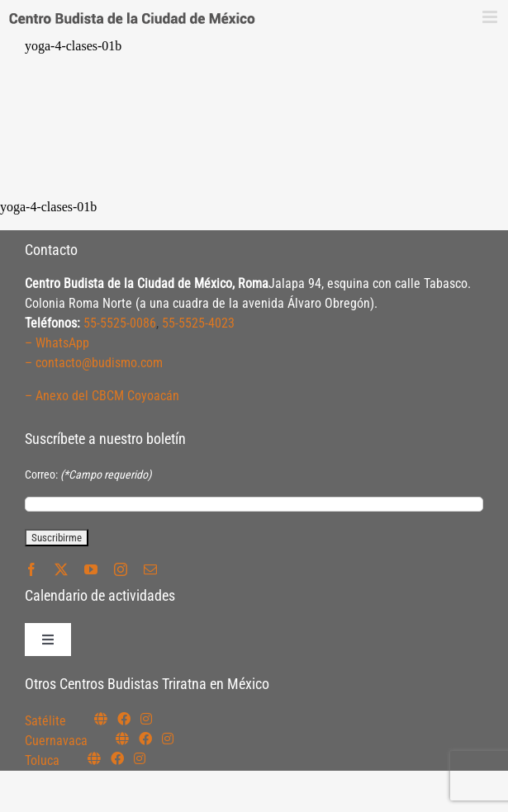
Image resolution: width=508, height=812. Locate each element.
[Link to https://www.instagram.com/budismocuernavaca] (168, 739)
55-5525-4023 (198, 323)
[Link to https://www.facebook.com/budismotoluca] (117, 758)
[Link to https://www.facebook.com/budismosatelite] (124, 719)
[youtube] (91, 569)
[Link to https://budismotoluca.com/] (94, 758)
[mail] (150, 569)
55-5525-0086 (120, 323)
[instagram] (121, 569)
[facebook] (31, 569)
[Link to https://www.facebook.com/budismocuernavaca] (145, 739)
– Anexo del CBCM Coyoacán (102, 396)
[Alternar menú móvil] (491, 17)
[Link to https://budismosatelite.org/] (101, 719)
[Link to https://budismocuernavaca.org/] (122, 739)
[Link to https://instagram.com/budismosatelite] (146, 719)
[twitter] (61, 569)
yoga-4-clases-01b (73, 46)
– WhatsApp (57, 343)
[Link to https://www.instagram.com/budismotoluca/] (140, 758)
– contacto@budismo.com (94, 363)
